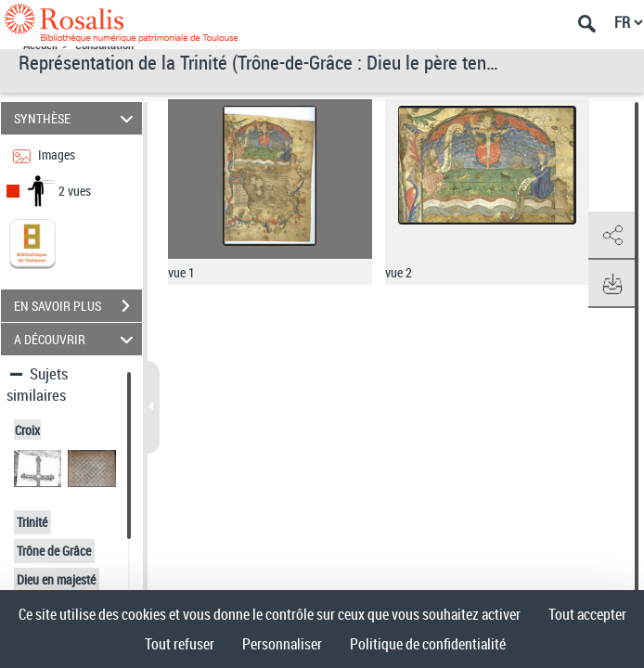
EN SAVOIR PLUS (78, 306)
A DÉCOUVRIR (76, 339)
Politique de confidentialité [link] (428, 644)
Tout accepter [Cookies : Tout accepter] (587, 614)
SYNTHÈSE (76, 118)
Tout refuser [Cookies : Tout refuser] (180, 644)
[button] (612, 236)
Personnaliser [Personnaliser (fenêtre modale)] (282, 644)
